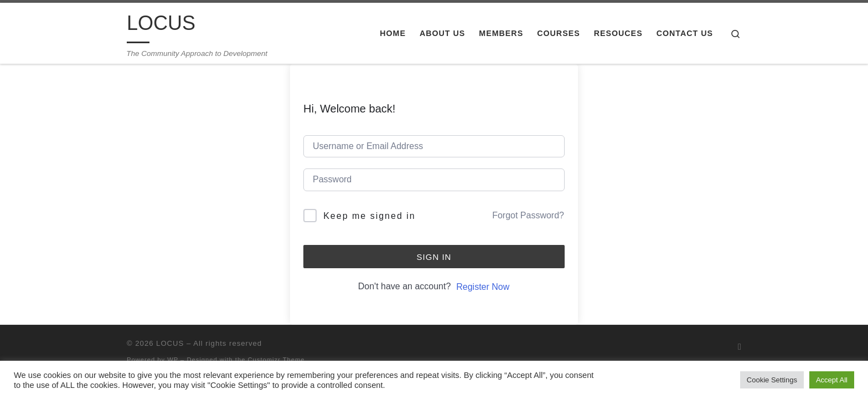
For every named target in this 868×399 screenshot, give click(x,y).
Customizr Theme (277, 360)
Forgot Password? (528, 215)
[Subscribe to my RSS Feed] (740, 347)
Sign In (434, 257)
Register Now (483, 287)
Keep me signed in (370, 216)
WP (173, 360)
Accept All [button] (832, 380)
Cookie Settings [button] (772, 380)
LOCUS (170, 343)
